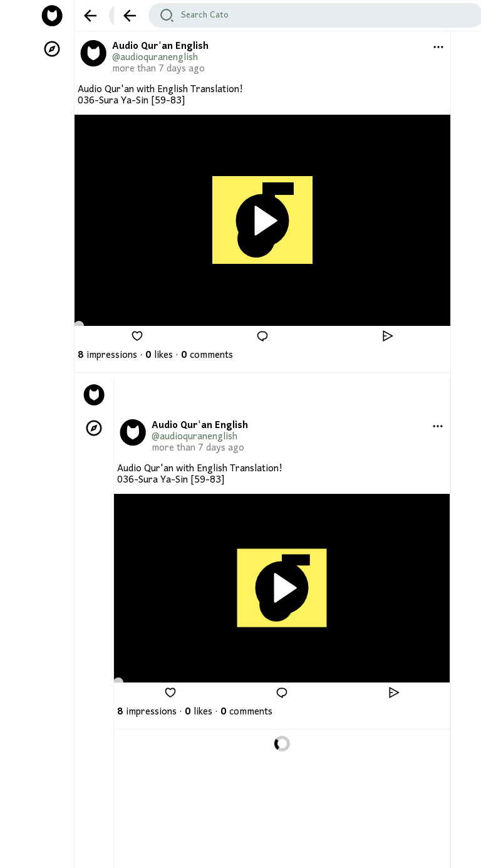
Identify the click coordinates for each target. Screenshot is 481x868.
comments (207, 355)
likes (159, 355)
